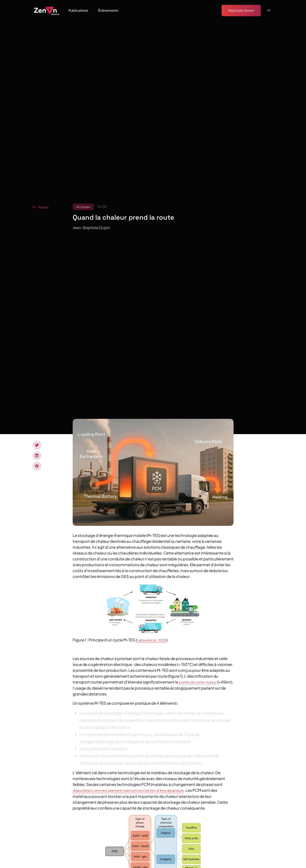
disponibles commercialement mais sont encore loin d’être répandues (128, 790)
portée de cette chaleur (198, 682)
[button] (78, 10)
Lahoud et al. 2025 (152, 640)
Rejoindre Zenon (241, 10)
